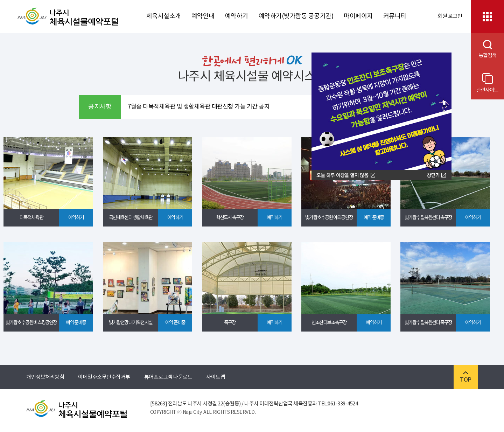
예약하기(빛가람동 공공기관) (296, 16)
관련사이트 (487, 83)
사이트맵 (216, 377)
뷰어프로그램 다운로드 (168, 377)
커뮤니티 (395, 16)
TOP (466, 377)
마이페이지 (358, 16)
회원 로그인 (450, 16)
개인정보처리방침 (45, 377)
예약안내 (203, 16)
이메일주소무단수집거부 (104, 377)
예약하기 (237, 16)
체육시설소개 (164, 16)
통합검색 (484, 49)
